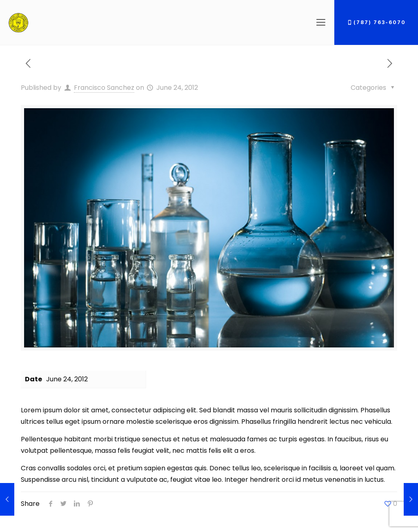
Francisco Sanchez (104, 88)
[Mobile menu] (321, 22)
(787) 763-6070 (376, 22)
